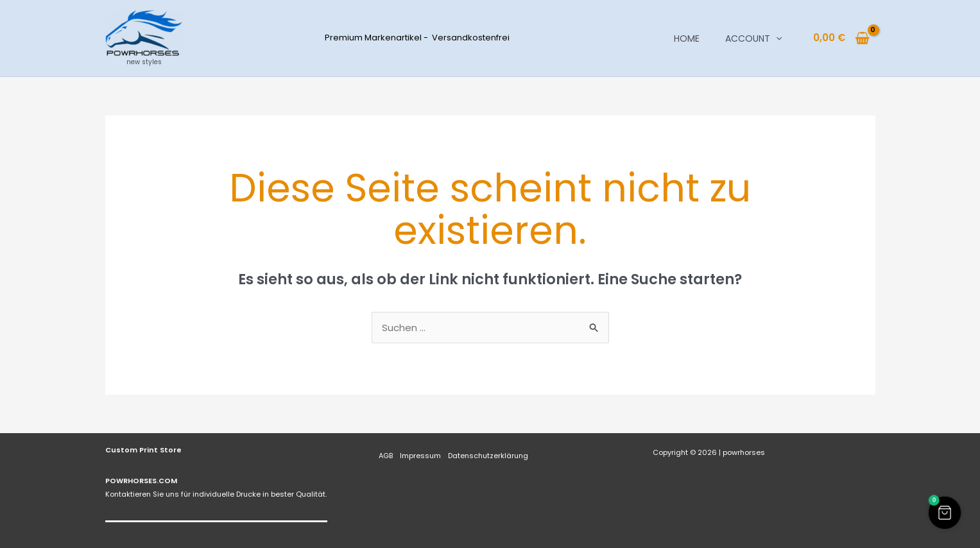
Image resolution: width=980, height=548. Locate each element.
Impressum (420, 456)
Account (753, 39)
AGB (386, 456)
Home (687, 39)
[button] (776, 39)
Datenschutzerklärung (488, 456)
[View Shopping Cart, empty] (842, 38)
